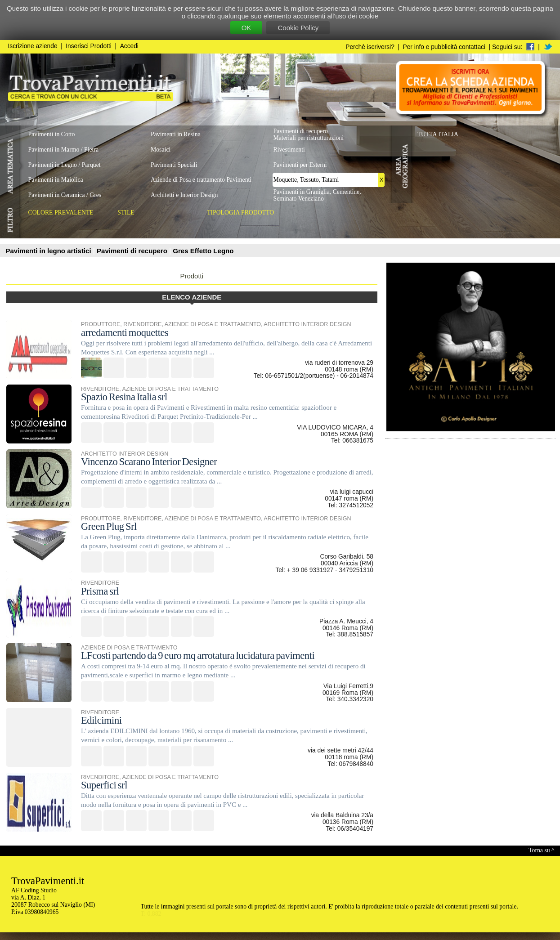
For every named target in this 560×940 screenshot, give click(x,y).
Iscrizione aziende (33, 46)
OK (246, 28)
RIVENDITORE (142, 324)
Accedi (129, 46)
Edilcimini (101, 720)
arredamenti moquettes (125, 333)
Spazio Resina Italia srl (124, 397)
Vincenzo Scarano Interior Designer (149, 462)
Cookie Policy (298, 28)
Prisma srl (100, 591)
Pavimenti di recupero (133, 251)
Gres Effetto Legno (203, 251)
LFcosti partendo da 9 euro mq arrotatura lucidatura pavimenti (198, 656)
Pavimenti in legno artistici (49, 251)
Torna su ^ (541, 850)
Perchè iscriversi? (370, 47)
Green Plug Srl (109, 526)
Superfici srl (104, 785)
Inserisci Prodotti (89, 46)
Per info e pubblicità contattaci (444, 47)
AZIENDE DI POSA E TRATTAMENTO (213, 324)
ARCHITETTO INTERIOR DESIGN (307, 324)
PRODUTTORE (101, 324)
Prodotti (192, 276)
